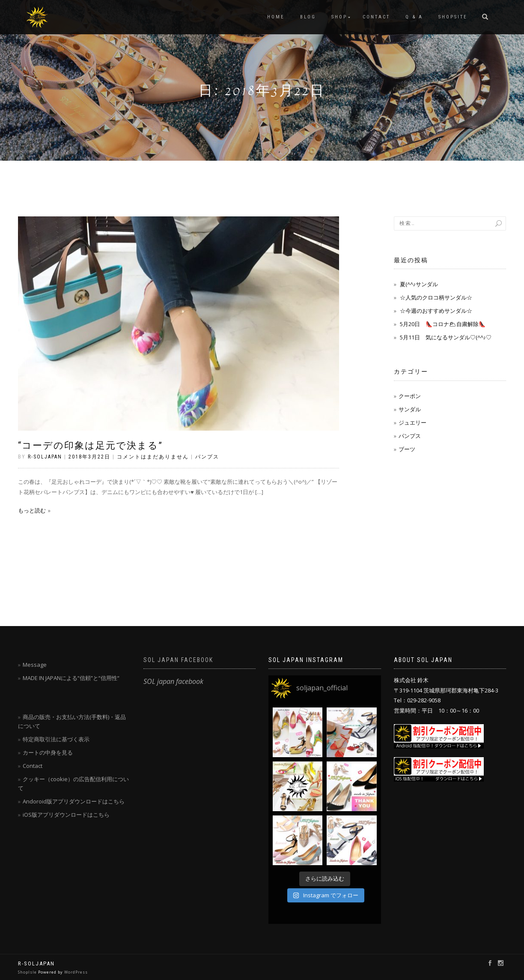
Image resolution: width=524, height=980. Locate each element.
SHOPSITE (453, 17)
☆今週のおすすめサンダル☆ (436, 311)
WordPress (76, 972)
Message (35, 665)
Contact (33, 766)
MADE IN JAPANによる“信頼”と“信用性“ (71, 678)
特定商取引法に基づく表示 (56, 739)
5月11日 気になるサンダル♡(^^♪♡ (446, 337)
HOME (276, 17)
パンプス (207, 457)
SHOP (339, 17)
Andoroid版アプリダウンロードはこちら (74, 801)
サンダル (410, 409)
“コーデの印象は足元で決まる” (90, 445)
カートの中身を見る (48, 752)
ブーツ (407, 449)
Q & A (414, 17)
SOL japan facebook (178, 660)
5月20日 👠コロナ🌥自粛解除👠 (443, 324)
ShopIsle (28, 972)
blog (308, 17)
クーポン (410, 396)
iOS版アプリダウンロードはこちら (66, 815)
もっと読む (32, 510)
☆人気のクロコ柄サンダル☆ (436, 297)
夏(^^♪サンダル (419, 284)
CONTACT (376, 17)
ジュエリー (412, 423)
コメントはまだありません (153, 457)
